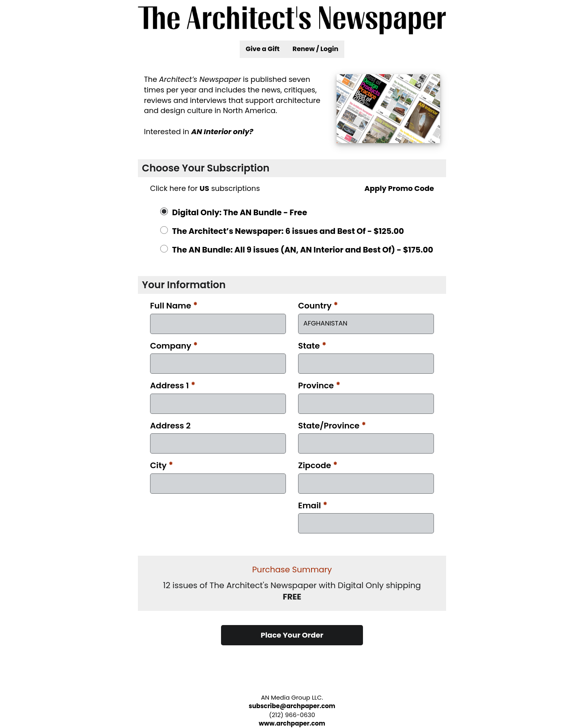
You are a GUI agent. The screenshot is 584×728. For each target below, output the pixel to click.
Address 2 (170, 426)
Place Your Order (292, 635)
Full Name (174, 306)
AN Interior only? (222, 132)
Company (174, 346)
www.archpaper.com (292, 723)
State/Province (332, 426)
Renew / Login (315, 49)
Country (318, 306)
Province (319, 385)
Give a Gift (263, 49)
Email (313, 505)
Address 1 (173, 385)
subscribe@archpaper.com (292, 706)
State (312, 346)
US (204, 188)
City (162, 465)
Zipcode (318, 465)
